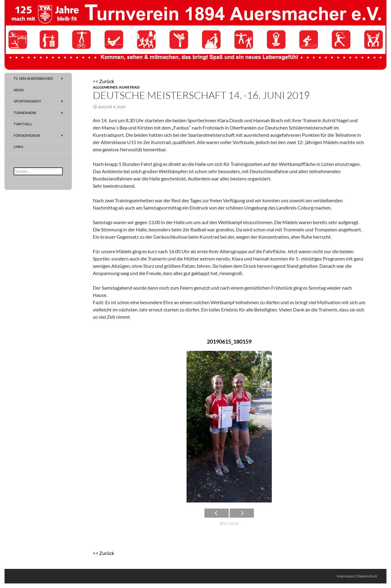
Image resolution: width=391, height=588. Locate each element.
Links (19, 147)
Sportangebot (27, 101)
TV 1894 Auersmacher (33, 79)
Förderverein (27, 136)
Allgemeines (105, 87)
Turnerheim (25, 113)
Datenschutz (367, 576)
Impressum (346, 576)
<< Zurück (103, 81)
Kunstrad (129, 87)
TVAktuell (23, 124)
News (19, 90)
